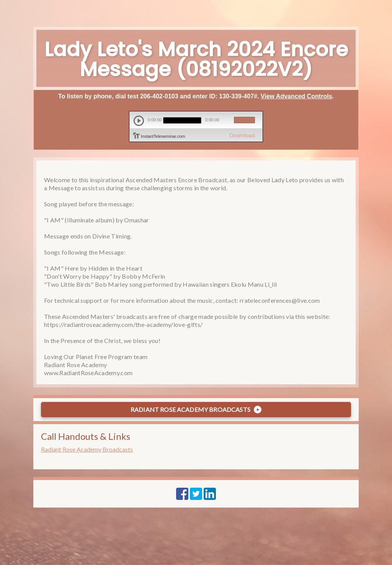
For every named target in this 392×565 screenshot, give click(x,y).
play (139, 121)
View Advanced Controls (296, 96)
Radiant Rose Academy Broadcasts (87, 449)
